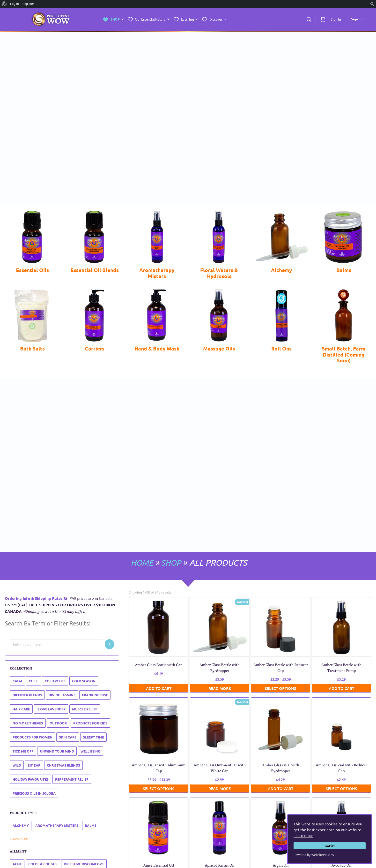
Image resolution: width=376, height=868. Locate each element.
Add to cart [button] (159, 688)
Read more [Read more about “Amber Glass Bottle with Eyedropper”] (220, 688)
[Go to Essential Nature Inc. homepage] (51, 19)
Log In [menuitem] (15, 4)
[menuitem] (4, 4)
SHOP (170, 562)
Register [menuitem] (28, 4)
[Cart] (323, 19)
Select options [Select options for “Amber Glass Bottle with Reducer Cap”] (280, 688)
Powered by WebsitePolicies (314, 855)
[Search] (309, 19)
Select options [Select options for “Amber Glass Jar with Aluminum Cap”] (159, 788)
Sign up (357, 19)
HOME (139, 562)
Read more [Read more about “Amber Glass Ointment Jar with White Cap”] (220, 788)
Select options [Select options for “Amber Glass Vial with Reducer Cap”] (341, 788)
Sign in (336, 19)
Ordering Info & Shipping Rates (36, 598)
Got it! (330, 846)
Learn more (303, 835)
